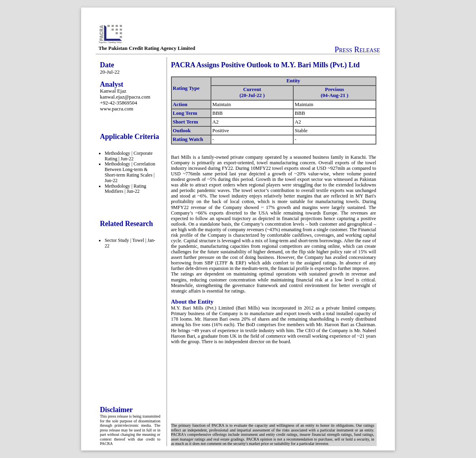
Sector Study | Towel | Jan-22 (130, 243)
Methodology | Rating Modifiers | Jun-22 (125, 189)
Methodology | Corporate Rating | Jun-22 (128, 156)
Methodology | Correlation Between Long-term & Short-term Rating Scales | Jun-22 (130, 172)
